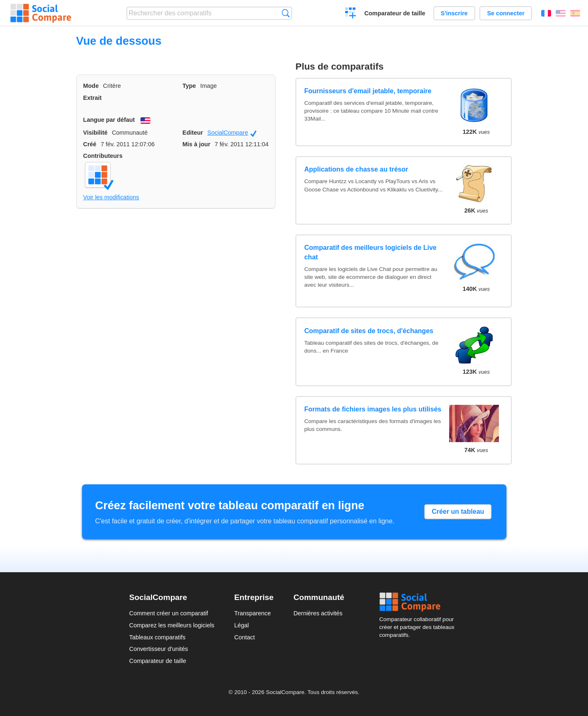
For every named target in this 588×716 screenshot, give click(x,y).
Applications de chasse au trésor (356, 169)
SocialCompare (232, 133)
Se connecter (506, 13)
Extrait (93, 98)
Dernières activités (318, 613)
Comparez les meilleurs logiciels (172, 625)
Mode (91, 86)
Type (189, 86)
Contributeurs (103, 156)
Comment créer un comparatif (169, 613)
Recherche (286, 13)
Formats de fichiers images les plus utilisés (373, 409)
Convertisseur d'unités (159, 649)
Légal (241, 625)
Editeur (193, 133)
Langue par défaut (109, 120)
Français (546, 13)
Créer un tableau (458, 512)
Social (419, 602)
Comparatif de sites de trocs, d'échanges (369, 331)
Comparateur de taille (395, 13)
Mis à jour (196, 144)
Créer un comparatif (351, 14)
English (561, 13)
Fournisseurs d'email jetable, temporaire (368, 91)
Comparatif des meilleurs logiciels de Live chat (370, 252)
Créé (90, 144)
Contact (244, 637)
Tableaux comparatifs (157, 637)
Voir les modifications (111, 197)
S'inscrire (454, 13)
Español (575, 13)
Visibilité (96, 133)
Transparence (252, 613)
